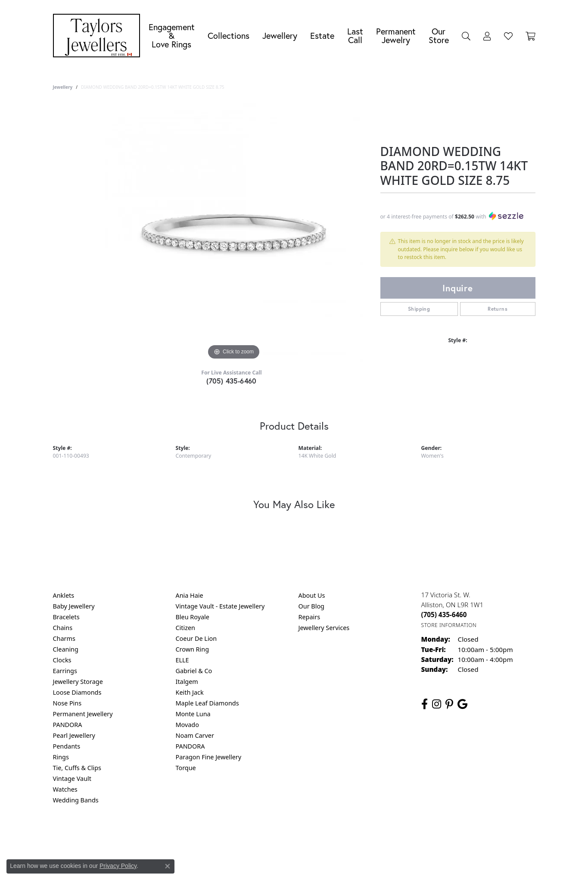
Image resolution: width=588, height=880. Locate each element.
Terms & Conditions (303, 835)
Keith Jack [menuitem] (190, 692)
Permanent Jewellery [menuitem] (83, 714)
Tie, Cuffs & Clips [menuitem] (77, 768)
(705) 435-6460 (232, 381)
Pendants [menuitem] (67, 746)
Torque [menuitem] (186, 768)
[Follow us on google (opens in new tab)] (462, 704)
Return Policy (208, 835)
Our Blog (311, 606)
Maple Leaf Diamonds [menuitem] (207, 703)
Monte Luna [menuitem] (193, 714)
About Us (312, 595)
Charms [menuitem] (64, 638)
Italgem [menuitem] (187, 682)
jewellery (63, 87)
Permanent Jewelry (396, 36)
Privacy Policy (252, 835)
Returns (498, 309)
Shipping (419, 309)
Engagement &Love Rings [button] (172, 36)
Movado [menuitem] (187, 725)
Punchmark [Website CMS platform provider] (310, 863)
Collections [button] (229, 36)
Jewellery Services (324, 628)
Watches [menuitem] (65, 789)
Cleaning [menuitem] (66, 649)
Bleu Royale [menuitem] (193, 617)
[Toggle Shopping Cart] (530, 36)
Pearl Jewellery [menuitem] (74, 735)
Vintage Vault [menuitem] (72, 779)
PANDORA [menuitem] (68, 725)
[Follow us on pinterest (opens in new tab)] (449, 704)
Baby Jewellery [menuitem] (74, 606)
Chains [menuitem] (63, 628)
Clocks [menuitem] (62, 660)
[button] (466, 36)
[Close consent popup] (168, 866)
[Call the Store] (444, 615)
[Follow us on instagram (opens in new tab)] (437, 704)
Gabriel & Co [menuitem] (194, 671)
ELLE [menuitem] (182, 660)
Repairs (310, 617)
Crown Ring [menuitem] (193, 649)
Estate (322, 36)
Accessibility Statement (367, 835)
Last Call (355, 36)
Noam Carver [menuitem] (195, 735)
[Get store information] (449, 625)
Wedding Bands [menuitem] (76, 800)
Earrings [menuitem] (65, 671)
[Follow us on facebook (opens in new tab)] (425, 704)
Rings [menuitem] (61, 757)
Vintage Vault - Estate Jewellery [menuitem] (220, 606)
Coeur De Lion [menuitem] (196, 638)
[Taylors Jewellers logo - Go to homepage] (99, 36)
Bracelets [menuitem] (66, 617)
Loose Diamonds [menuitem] (77, 692)
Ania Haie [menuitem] (190, 595)
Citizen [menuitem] (186, 628)
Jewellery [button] (280, 36)
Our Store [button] (439, 36)
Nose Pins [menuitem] (67, 703)
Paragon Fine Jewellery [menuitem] (209, 757)
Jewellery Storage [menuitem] (78, 682)
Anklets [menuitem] (64, 595)
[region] (234, 233)
